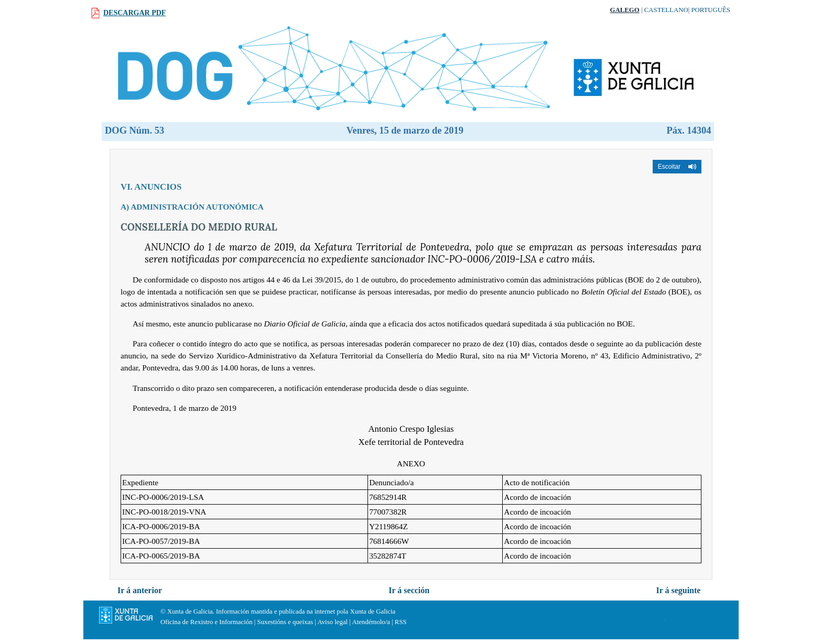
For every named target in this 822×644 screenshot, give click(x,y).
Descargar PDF (134, 13)
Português (711, 10)
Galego (625, 10)
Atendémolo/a (371, 622)
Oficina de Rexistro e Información (207, 622)
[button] (677, 167)
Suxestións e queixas (285, 622)
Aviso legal (332, 622)
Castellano (666, 10)
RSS (401, 622)
